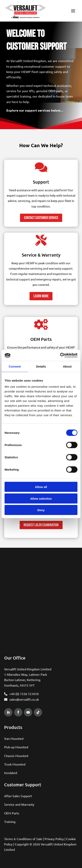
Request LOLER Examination (41, 525)
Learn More (41, 296)
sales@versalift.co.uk (24, 699)
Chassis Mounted (16, 756)
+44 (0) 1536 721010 (24, 694)
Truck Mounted (15, 764)
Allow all (41, 487)
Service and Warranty (19, 804)
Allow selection (41, 498)
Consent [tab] (15, 366)
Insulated (11, 773)
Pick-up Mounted (16, 747)
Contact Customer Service (41, 218)
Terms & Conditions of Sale (23, 839)
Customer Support (23, 785)
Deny (41, 510)
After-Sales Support (18, 796)
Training (10, 822)
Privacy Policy (54, 839)
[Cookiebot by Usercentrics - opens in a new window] (60, 355)
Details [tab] (41, 366)
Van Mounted (14, 738)
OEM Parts (12, 813)
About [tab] (67, 366)
